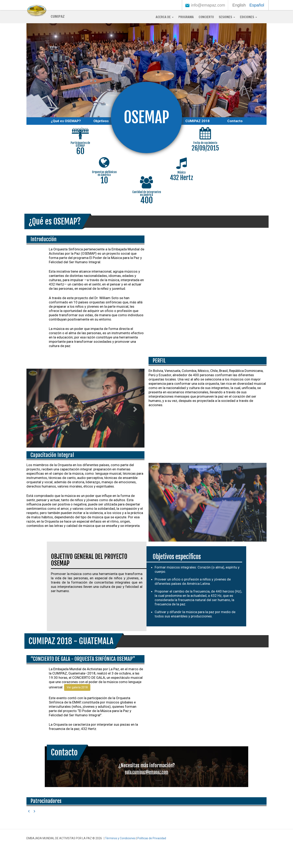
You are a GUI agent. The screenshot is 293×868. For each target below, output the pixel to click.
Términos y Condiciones (120, 838)
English (239, 5)
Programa (186, 17)
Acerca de (165, 17)
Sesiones (227, 17)
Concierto (206, 17)
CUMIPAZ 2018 (197, 121)
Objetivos (101, 121)
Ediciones (248, 17)
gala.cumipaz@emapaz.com (146, 772)
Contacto (235, 121)
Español (257, 5)
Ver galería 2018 (77, 687)
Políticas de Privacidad (152, 838)
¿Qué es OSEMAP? (66, 121)
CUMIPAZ (58, 16)
